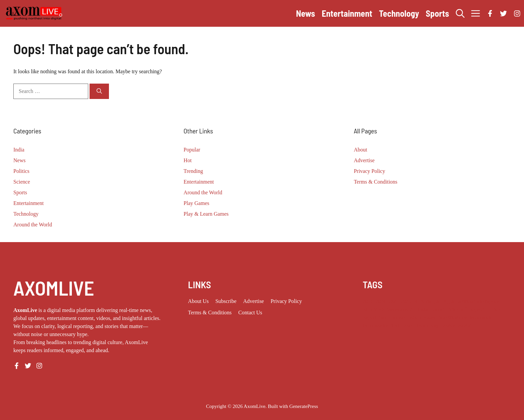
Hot (187, 160)
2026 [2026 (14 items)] (406, 301)
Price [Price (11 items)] (495, 309)
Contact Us (250, 312)
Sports (437, 13)
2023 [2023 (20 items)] (367, 301)
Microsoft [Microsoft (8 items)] (458, 309)
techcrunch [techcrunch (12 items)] (480, 317)
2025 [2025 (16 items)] (393, 301)
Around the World (33, 225)
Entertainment (347, 13)
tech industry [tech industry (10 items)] (375, 325)
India (19, 150)
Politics (21, 171)
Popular (192, 150)
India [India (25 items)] (423, 309)
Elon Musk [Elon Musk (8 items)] (373, 309)
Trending (193, 171)
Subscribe (226, 301)
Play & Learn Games (206, 214)
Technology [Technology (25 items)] (428, 325)
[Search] (99, 91)
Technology (399, 13)
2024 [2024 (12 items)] (380, 301)
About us (199, 301)
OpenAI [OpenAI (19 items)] (479, 309)
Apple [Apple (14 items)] (449, 301)
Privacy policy (286, 301)
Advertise (364, 160)
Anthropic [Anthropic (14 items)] (430, 301)
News (306, 13)
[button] (460, 13)
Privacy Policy (370, 171)
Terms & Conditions (376, 182)
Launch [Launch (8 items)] (438, 309)
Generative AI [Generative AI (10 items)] (401, 309)
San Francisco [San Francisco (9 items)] (393, 317)
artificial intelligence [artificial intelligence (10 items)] (479, 301)
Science (22, 182)
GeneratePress (304, 406)
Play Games (196, 203)
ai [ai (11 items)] (416, 301)
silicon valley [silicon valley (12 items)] (423, 317)
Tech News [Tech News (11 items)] (402, 325)
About (361, 150)
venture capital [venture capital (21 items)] (457, 325)
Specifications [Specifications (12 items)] (453, 317)
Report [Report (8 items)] (369, 317)
